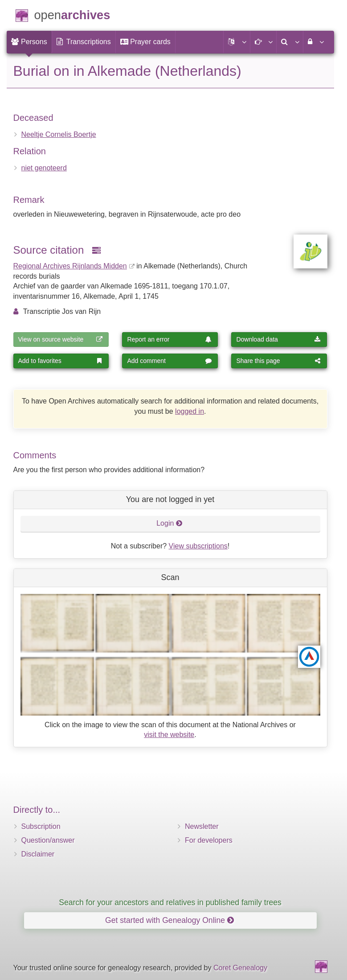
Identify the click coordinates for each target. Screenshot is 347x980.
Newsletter (202, 826)
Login (169, 523)
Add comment (169, 361)
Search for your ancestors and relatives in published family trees (170, 902)
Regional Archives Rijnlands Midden (70, 266)
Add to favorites (61, 361)
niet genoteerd (44, 168)
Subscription (41, 826)
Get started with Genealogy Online (169, 920)
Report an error (169, 339)
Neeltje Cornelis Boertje (59, 134)
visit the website (169, 735)
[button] (237, 42)
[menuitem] (29, 42)
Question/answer (48, 840)
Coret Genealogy (240, 968)
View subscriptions (198, 546)
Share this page (278, 361)
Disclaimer (38, 854)
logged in (190, 411)
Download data (278, 339)
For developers (209, 840)
